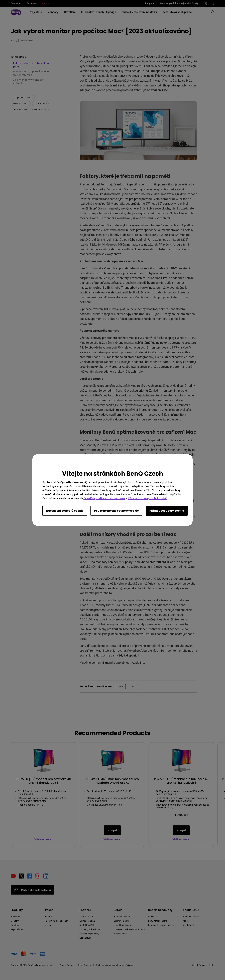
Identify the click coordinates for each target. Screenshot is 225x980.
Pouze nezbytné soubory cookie (116, 511)
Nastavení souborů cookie (65, 511)
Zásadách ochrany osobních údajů (148, 498)
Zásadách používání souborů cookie (104, 498)
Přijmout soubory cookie (167, 511)
